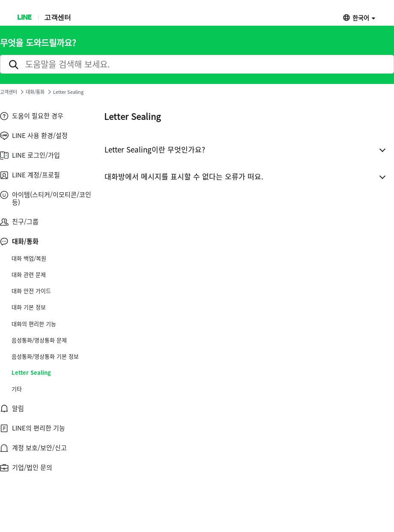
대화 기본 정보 (29, 307)
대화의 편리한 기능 (34, 324)
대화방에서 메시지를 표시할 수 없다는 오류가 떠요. (184, 176)
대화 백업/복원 (29, 258)
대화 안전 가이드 (31, 291)
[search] (197, 64)
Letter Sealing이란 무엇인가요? (155, 149)
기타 (17, 389)
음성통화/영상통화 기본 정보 (45, 356)
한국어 (361, 17)
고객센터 (57, 17)
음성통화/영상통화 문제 (39, 340)
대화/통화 (35, 92)
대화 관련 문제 (29, 275)
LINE (24, 17)
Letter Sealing (31, 373)
